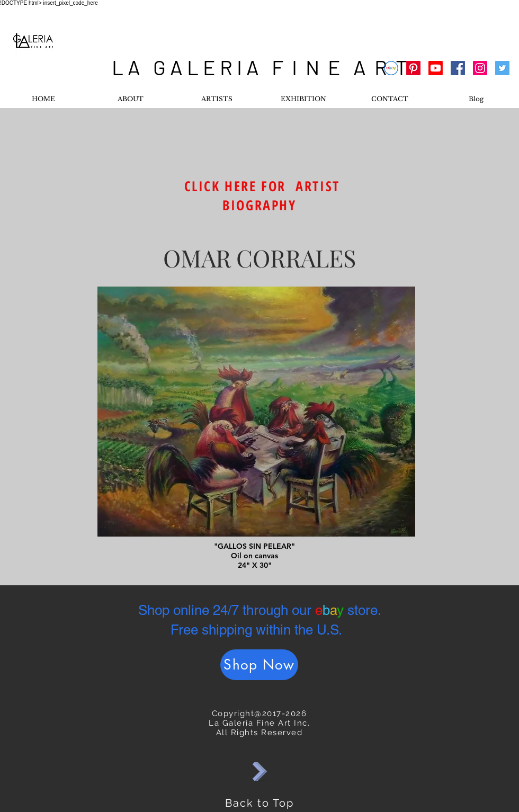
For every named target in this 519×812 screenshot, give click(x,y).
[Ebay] (391, 68)
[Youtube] (436, 68)
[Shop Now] (259, 665)
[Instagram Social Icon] (480, 68)
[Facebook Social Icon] (458, 68)
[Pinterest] (413, 68)
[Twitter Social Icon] (502, 68)
